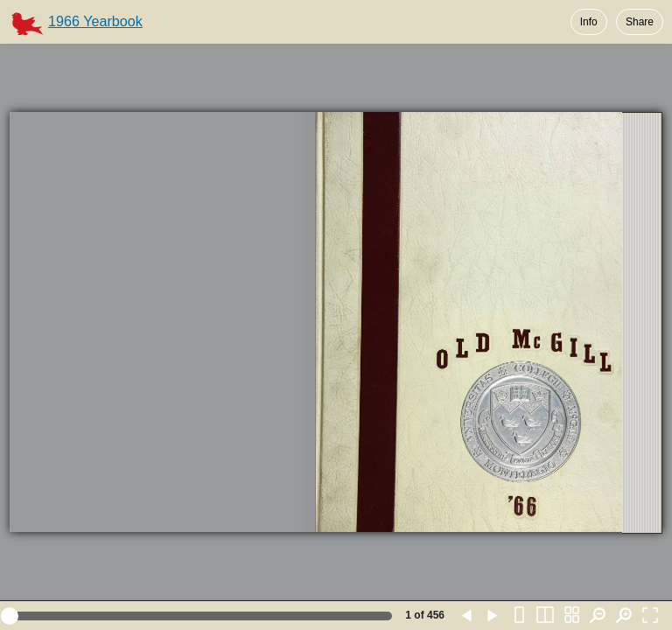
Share (640, 22)
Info (589, 22)
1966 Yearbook (95, 21)
